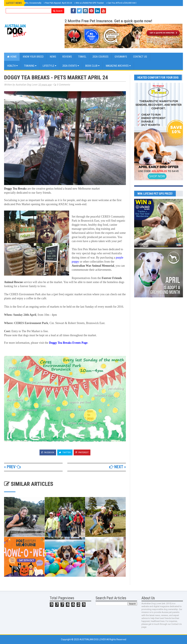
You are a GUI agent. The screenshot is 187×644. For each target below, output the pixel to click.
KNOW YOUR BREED (33, 57)
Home (12, 57)
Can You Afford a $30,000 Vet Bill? (123, 3)
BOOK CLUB (92, 66)
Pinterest (82, 452)
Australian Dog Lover (93, 639)
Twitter (65, 452)
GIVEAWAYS (121, 57)
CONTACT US (140, 57)
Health (12, 66)
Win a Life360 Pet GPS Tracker (89, 3)
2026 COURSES (100, 57)
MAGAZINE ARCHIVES (118, 66)
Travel (82, 57)
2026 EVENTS (71, 66)
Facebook (48, 452)
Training (30, 66)
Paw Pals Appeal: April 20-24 (58, 3)
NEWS (53, 57)
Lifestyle (49, 66)
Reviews (67, 57)
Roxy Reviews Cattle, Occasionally (25, 3)
